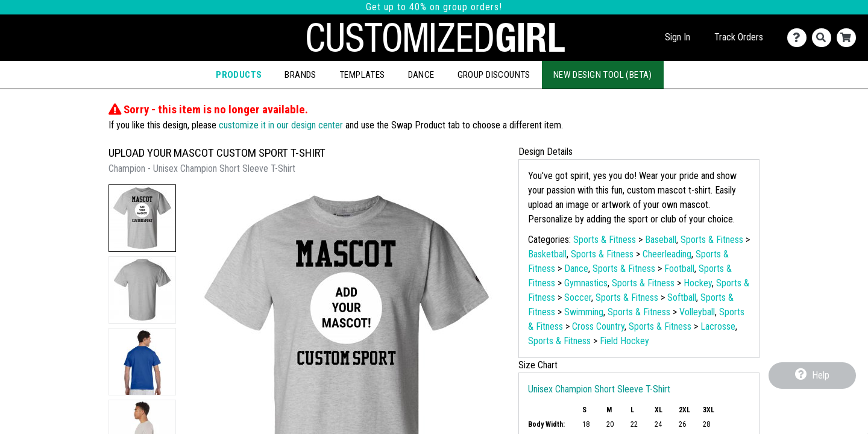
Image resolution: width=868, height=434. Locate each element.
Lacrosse (718, 326)
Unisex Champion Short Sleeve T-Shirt (599, 389)
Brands (300, 75)
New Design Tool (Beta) (603, 75)
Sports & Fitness (605, 240)
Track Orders (739, 37)
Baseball (661, 240)
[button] (142, 218)
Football (679, 269)
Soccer (578, 297)
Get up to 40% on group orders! (434, 7)
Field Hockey (624, 341)
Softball (682, 297)
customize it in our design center (281, 125)
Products (239, 75)
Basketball (547, 254)
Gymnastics (586, 283)
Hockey (698, 283)
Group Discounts (494, 75)
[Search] (824, 38)
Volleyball (697, 312)
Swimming (584, 312)
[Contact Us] (800, 38)
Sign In (678, 37)
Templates (362, 75)
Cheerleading (667, 254)
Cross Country (598, 326)
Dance (421, 75)
